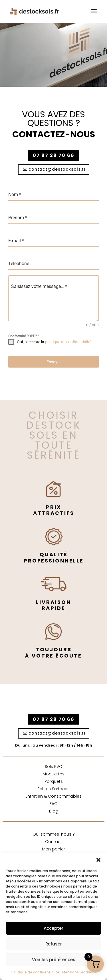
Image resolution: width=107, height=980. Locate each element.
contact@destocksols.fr (57, 169)
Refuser (54, 944)
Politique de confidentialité (35, 972)
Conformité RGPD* (24, 336)
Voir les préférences (54, 960)
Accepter (53, 928)
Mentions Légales (78, 972)
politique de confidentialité (68, 342)
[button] (98, 860)
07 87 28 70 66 (54, 155)
